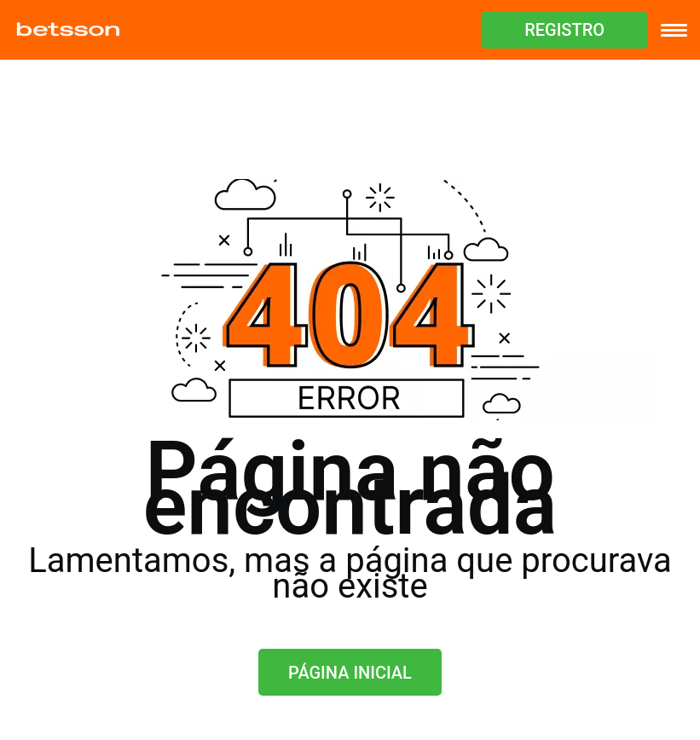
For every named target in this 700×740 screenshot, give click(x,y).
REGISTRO (564, 30)
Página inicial (350, 673)
